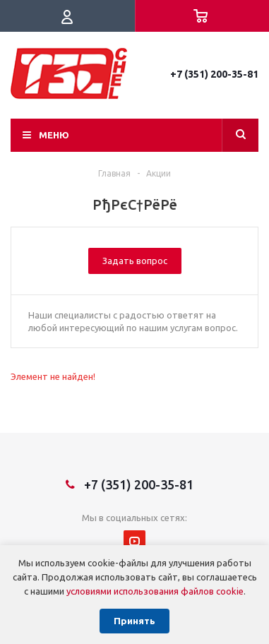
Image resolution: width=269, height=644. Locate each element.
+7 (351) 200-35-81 (214, 74)
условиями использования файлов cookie (155, 591)
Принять (134, 621)
